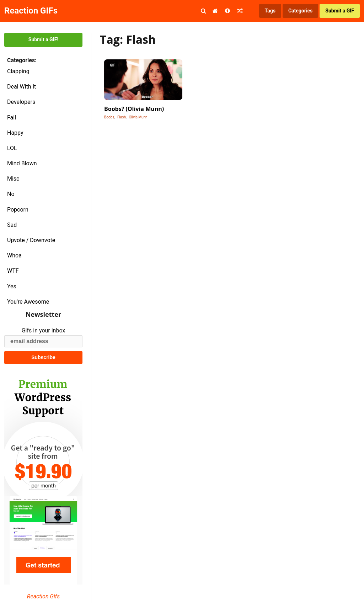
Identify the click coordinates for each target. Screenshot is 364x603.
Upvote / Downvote (31, 240)
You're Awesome (28, 302)
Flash (122, 117)
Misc (13, 179)
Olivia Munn (138, 117)
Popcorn (18, 210)
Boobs (109, 117)
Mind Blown (22, 163)
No (11, 194)
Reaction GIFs (31, 11)
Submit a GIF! (43, 39)
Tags (270, 11)
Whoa (14, 255)
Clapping (18, 71)
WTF (13, 271)
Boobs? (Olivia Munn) (134, 109)
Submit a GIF (340, 11)
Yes (12, 286)
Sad (12, 225)
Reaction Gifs (43, 596)
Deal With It (22, 87)
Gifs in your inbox (44, 330)
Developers (21, 102)
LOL (12, 148)
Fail (12, 118)
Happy (15, 133)
